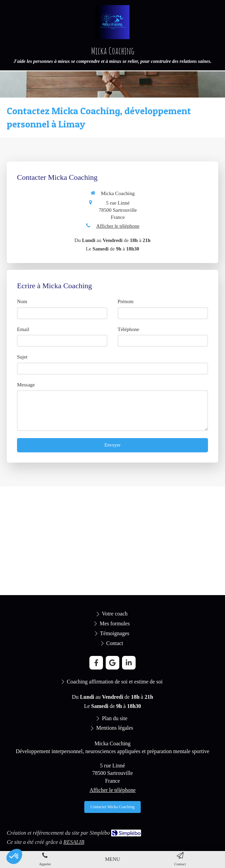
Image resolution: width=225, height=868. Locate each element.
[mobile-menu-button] (112, 859)
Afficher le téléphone (118, 226)
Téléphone (128, 329)
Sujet (22, 357)
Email (23, 329)
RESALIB (74, 842)
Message (26, 385)
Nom (22, 301)
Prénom (126, 301)
